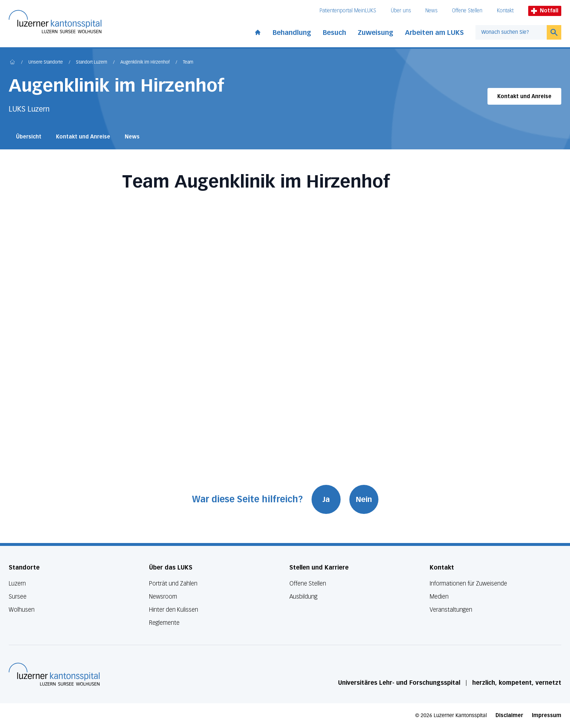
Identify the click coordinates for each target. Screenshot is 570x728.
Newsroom (163, 597)
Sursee (18, 597)
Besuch (334, 33)
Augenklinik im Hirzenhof (145, 63)
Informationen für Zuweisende (468, 584)
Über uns (401, 11)
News (431, 11)
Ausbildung (303, 597)
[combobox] (511, 32)
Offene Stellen (467, 11)
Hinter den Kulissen (174, 610)
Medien (439, 597)
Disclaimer (509, 715)
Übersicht (29, 137)
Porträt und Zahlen (173, 584)
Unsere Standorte (46, 63)
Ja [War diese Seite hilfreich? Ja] (326, 499)
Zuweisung (376, 33)
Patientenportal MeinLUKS (348, 11)
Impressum (547, 715)
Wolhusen (22, 610)
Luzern (17, 584)
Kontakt (505, 11)
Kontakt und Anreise (524, 96)
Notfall (545, 11)
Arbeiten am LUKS (434, 33)
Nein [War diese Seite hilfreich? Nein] (364, 499)
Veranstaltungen (451, 610)
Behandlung (292, 33)
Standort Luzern (92, 63)
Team (188, 63)
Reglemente (164, 623)
